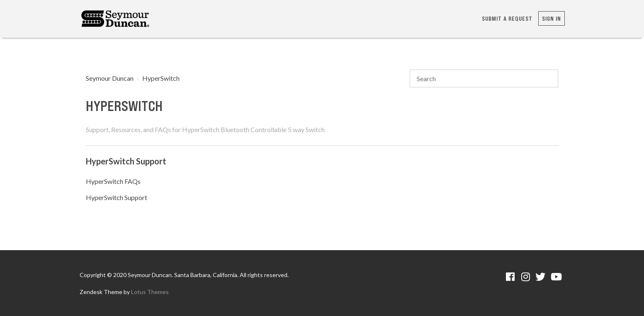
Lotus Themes (150, 292)
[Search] (484, 79)
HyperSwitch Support (126, 161)
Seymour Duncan (110, 78)
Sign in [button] (552, 18)
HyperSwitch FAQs (113, 181)
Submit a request (507, 18)
